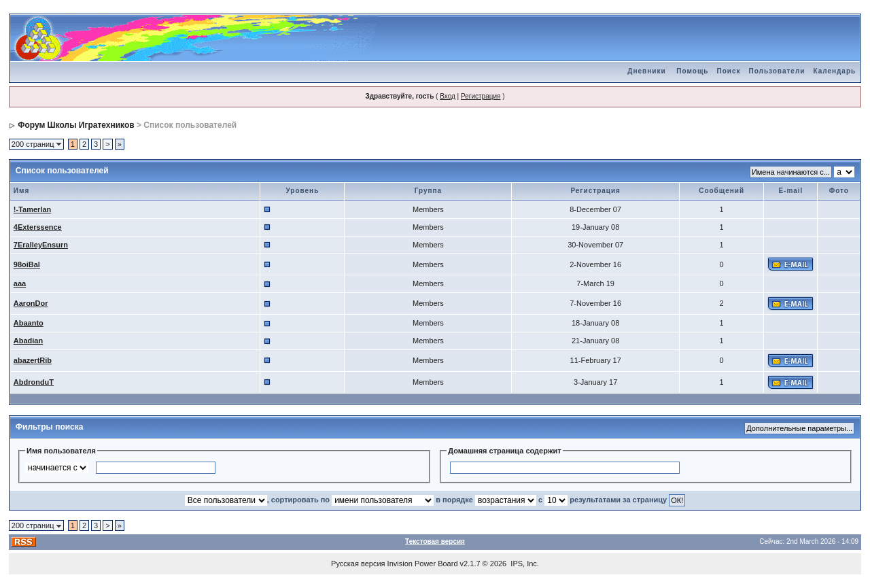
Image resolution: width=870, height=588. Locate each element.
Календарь (834, 71)
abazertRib (33, 360)
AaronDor (31, 303)
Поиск (728, 71)
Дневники (646, 71)
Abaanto (29, 323)
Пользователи (777, 71)
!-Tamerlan (32, 209)
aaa (20, 283)
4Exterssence (38, 227)
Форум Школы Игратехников (76, 125)
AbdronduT (34, 382)
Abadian (28, 341)
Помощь (692, 71)
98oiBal (27, 264)
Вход (448, 96)
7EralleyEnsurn (41, 245)
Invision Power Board (423, 564)
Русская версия (358, 564)
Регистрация (481, 96)
